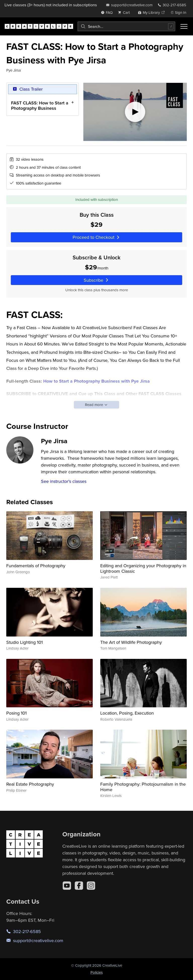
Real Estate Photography (30, 784)
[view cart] (125, 12)
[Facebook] (79, 886)
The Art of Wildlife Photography (131, 642)
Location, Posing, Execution (127, 713)
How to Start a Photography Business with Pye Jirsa (96, 381)
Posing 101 (16, 713)
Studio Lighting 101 (25, 642)
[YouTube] (67, 886)
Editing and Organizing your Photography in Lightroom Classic (143, 568)
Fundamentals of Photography (36, 566)
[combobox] (126, 26)
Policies (97, 972)
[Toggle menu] (184, 26)
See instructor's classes (64, 481)
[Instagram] (91, 886)
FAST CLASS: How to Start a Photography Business (40, 106)
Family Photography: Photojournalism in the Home (143, 787)
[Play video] (135, 112)
